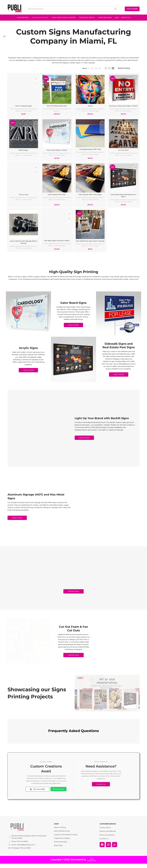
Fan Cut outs (23, 196)
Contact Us (104, 843)
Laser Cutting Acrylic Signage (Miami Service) (23, 244)
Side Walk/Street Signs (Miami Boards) (90, 244)
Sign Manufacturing (62, 835)
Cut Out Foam (124, 152)
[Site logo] (15, 9)
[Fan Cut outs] (23, 180)
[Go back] (5, 36)
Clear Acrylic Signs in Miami (57, 152)
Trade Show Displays (62, 842)
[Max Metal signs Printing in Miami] (57, 227)
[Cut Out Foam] (124, 136)
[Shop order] (129, 68)
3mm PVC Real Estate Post (57, 105)
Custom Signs (32, 110)
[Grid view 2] (106, 68)
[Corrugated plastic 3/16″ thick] (90, 135)
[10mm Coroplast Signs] (23, 89)
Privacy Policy (105, 832)
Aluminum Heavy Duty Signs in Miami (124, 106)
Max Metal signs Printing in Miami (57, 243)
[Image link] (17, 832)
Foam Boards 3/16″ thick (57, 196)
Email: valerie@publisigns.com (23, 849)
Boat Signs (58, 850)
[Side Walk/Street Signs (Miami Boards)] (90, 227)
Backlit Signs (23, 152)
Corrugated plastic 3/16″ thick (90, 151)
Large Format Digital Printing (66, 839)
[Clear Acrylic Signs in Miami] (57, 136)
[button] (107, 697)
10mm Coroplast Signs (23, 105)
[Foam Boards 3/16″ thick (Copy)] (90, 180)
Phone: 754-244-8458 (19, 846)
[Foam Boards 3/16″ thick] (57, 180)
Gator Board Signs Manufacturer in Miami (124, 197)
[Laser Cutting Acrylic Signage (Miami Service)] (23, 227)
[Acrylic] (90, 89)
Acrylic (90, 105)
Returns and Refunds (108, 835)
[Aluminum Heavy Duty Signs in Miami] (124, 89)
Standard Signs (99, 110)
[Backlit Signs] (23, 136)
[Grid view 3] (109, 68)
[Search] (72, 9)
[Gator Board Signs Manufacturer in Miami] (124, 180)
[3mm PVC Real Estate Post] (57, 89)
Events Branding (60, 846)
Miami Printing (60, 832)
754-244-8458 (132, 9)
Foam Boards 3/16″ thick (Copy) (90, 196)
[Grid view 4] (113, 68)
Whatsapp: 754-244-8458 (21, 852)
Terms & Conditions (107, 839)
